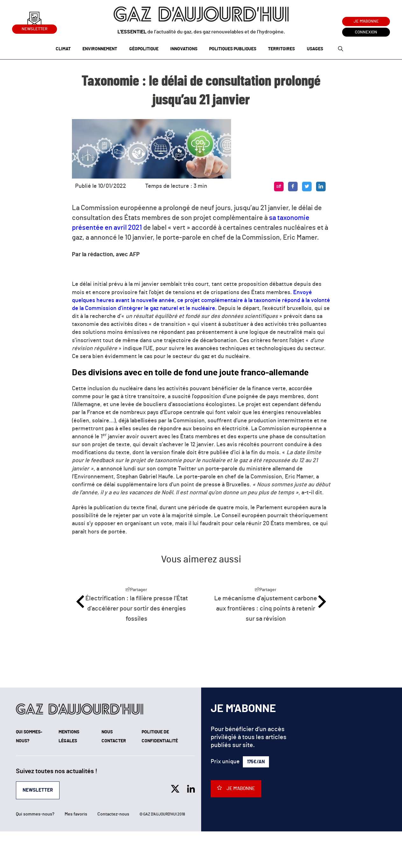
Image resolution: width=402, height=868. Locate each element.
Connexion (366, 32)
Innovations (184, 49)
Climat (63, 49)
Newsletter (35, 28)
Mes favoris (76, 814)
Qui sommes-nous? (35, 814)
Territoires (281, 49)
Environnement (100, 49)
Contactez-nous (113, 814)
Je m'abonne (366, 21)
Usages (315, 49)
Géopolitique (144, 49)
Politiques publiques (233, 49)
